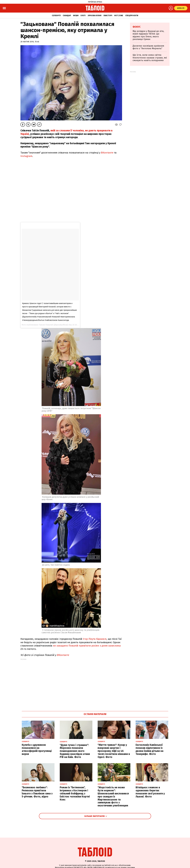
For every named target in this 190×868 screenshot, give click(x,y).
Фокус (137, 27)
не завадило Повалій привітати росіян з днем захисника (87, 646)
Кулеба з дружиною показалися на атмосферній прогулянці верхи (37, 749)
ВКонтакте (107, 153)
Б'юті (83, 16)
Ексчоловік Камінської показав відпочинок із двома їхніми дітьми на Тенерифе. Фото (149, 749)
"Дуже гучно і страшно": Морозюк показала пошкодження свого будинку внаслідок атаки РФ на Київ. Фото (75, 751)
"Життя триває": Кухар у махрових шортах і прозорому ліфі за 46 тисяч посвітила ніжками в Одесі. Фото (114, 751)
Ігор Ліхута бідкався (95, 639)
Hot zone (119, 16)
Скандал (67, 16)
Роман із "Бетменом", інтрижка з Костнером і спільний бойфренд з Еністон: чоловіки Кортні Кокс (75, 793)
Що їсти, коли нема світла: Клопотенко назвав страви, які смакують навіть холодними (150, 58)
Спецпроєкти (132, 16)
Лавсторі (108, 16)
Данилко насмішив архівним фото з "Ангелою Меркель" (148, 47)
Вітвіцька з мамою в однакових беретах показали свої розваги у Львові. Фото (150, 792)
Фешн (76, 16)
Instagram (26, 156)
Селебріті (56, 16)
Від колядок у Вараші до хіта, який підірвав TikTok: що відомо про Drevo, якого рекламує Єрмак (148, 35)
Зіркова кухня (94, 16)
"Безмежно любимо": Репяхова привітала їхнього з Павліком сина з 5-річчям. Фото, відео (37, 792)
